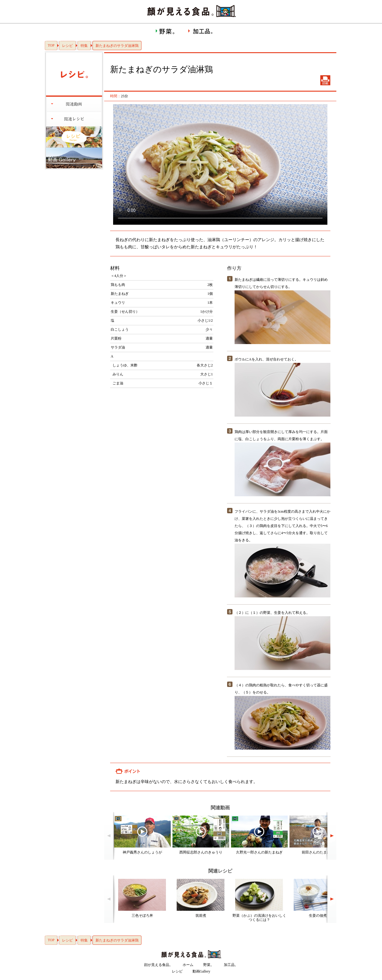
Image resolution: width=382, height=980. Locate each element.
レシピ (67, 46)
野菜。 (209, 965)
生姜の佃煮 (318, 916)
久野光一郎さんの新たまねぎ (259, 852)
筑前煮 (201, 916)
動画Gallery (201, 971)
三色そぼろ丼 (142, 916)
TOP (51, 45)
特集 (84, 46)
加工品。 (231, 965)
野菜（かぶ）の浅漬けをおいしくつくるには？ (259, 918)
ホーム (188, 965)
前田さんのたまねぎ (318, 852)
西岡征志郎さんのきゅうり (201, 852)
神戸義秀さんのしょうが (142, 852)
